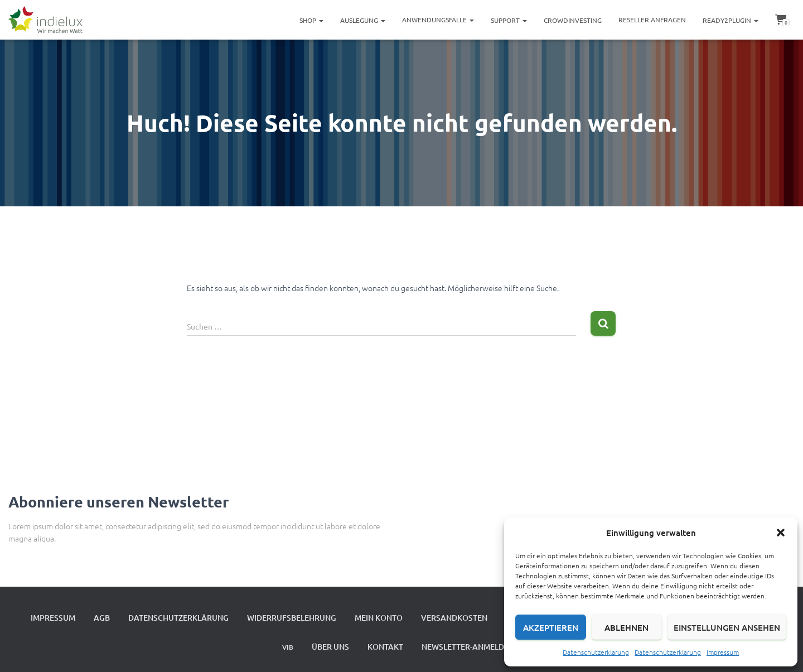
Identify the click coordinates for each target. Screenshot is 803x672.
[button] (781, 533)
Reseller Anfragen (652, 20)
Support (509, 20)
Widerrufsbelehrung (292, 618)
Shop (311, 20)
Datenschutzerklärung (596, 652)
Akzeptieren (551, 627)
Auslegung (363, 20)
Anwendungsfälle (438, 20)
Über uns (330, 647)
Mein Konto (379, 618)
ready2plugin (731, 20)
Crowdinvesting (573, 20)
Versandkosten (454, 618)
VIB (288, 647)
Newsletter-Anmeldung (471, 647)
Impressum (723, 652)
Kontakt (385, 647)
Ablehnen (627, 627)
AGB (102, 618)
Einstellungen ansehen (727, 627)
